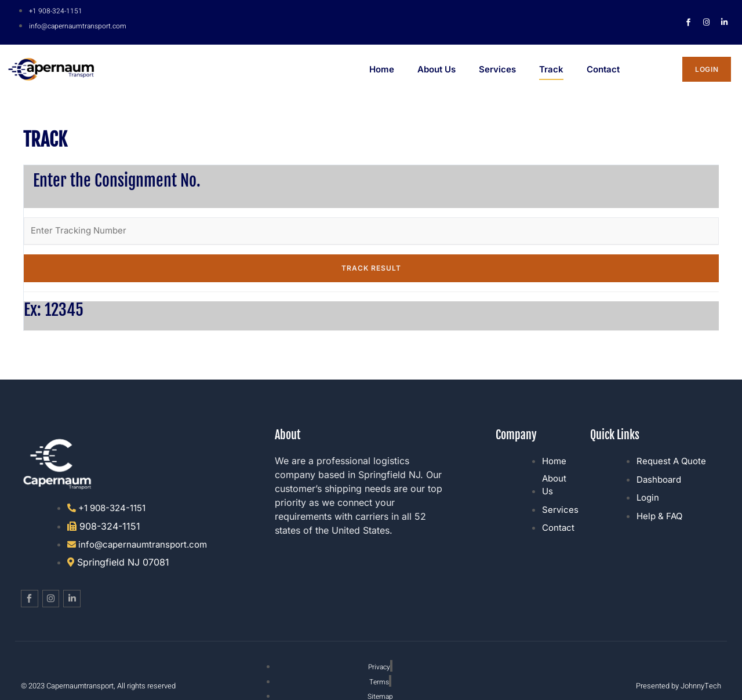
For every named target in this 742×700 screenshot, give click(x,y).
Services (497, 72)
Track (551, 72)
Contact (603, 72)
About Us (437, 72)
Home (382, 72)
